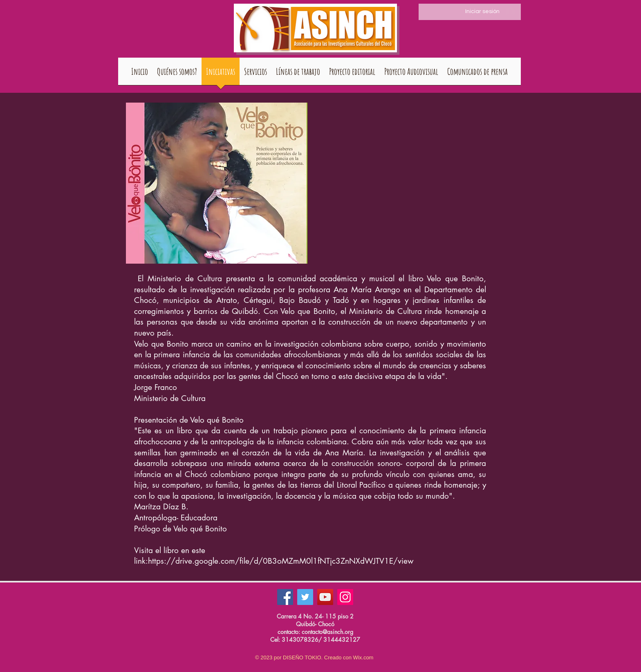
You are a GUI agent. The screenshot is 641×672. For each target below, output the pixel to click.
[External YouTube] (414, 171)
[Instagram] (345, 597)
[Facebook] (285, 597)
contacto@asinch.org (327, 632)
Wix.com (363, 657)
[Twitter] (305, 597)
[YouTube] (325, 597)
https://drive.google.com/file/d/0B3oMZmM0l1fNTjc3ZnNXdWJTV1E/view (281, 561)
